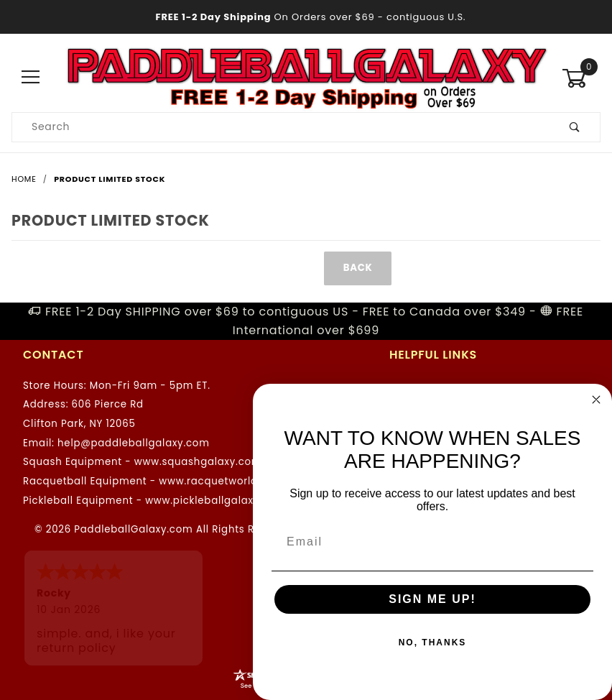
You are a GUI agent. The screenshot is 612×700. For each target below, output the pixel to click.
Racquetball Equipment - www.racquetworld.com (153, 481)
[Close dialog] (596, 400)
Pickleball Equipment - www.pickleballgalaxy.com (154, 501)
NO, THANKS (433, 643)
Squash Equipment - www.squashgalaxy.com (142, 462)
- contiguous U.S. (306, 17)
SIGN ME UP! (432, 599)
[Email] (432, 542)
